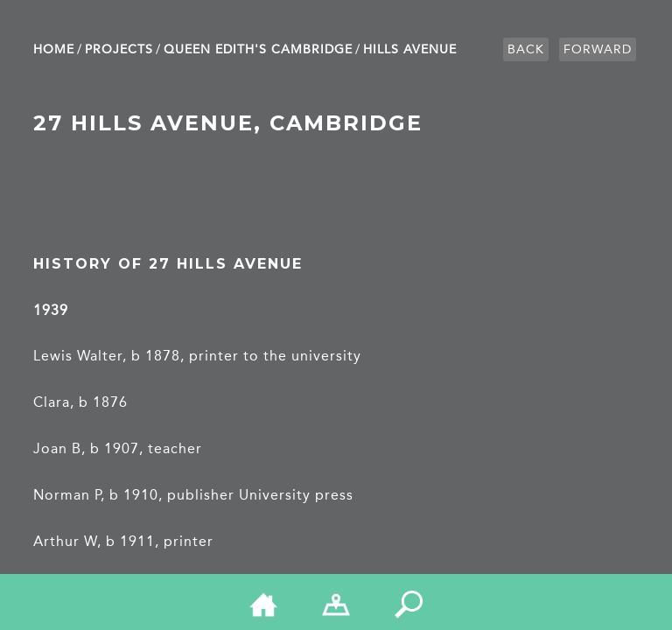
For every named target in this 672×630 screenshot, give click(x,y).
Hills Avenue (410, 49)
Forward (598, 49)
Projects (119, 49)
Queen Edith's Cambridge (258, 49)
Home (54, 49)
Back (526, 49)
